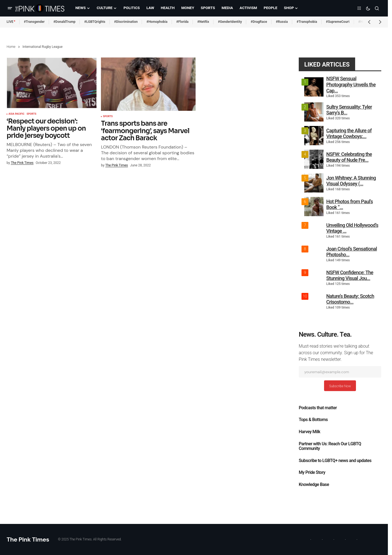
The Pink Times (28, 539)
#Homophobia (157, 22)
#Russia (282, 22)
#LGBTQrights (95, 22)
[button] (10, 8)
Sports (31, 114)
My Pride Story (312, 472)
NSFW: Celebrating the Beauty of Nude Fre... (349, 157)
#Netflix (203, 22)
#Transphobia (307, 22)
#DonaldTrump (64, 22)
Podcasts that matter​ (318, 408)
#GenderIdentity (230, 22)
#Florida (183, 22)
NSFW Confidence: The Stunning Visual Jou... (350, 275)
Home (11, 47)
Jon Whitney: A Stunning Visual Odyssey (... (351, 181)
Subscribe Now (340, 386)
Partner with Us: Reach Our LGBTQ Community (330, 446)
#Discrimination (126, 22)
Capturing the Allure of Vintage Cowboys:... (349, 134)
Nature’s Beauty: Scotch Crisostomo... (350, 299)
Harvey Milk (309, 432)
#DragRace (259, 22)
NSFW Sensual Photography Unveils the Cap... (351, 84)
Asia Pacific (17, 114)
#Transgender (34, 22)
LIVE (10, 22)
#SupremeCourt (338, 22)
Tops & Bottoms (313, 420)
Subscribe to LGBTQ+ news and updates (335, 461)
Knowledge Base (314, 485)
